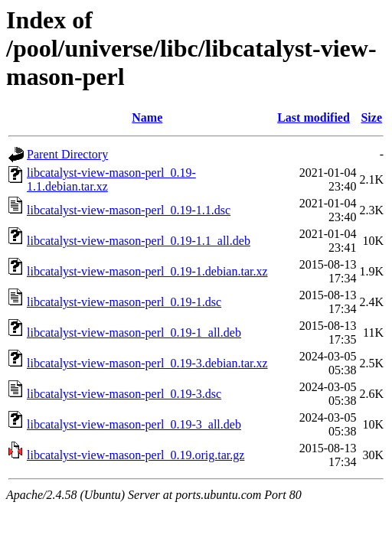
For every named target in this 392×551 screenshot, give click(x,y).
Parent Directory (67, 154)
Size (371, 117)
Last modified (314, 117)
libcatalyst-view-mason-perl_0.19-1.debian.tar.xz (147, 271)
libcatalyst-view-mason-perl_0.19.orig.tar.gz (136, 455)
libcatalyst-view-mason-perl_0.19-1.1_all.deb (139, 241)
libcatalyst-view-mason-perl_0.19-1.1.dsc (129, 210)
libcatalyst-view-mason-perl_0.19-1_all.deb (134, 333)
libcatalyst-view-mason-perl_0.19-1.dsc (124, 302)
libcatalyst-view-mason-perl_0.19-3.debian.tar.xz (147, 363)
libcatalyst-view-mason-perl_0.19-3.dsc (124, 394)
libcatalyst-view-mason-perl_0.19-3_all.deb (134, 424)
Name (147, 117)
